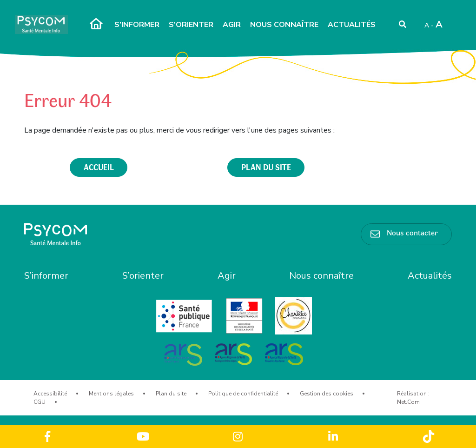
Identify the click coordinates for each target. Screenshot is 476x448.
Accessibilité (50, 394)
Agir (232, 25)
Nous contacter (412, 232)
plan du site (266, 167)
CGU (40, 402)
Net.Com (408, 402)
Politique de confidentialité (243, 394)
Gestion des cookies (327, 394)
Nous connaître (284, 25)
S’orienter (191, 25)
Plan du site (171, 394)
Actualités (352, 25)
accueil (99, 167)
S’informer (137, 25)
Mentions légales (111, 394)
